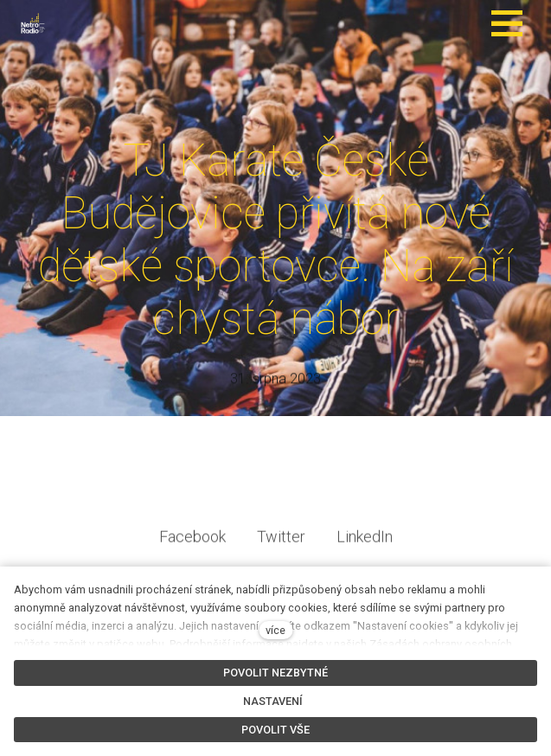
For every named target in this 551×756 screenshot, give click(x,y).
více (275, 630)
